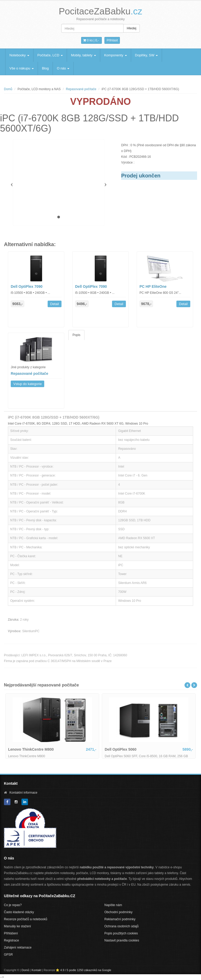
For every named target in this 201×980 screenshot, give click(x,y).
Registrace (11, 940)
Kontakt (37, 970)
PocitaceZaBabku (100, 11)
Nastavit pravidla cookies (122, 940)
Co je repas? (13, 905)
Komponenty (116, 55)
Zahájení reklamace (18, 947)
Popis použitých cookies (121, 933)
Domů (8, 89)
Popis (76, 335)
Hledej (132, 28)
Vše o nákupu (22, 68)
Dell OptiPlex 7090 (27, 286)
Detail (55, 304)
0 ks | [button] (91, 40)
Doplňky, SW (147, 55)
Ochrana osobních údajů (122, 926)
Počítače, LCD (50, 55)
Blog (45, 68)
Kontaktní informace (23, 793)
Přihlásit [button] (112, 40)
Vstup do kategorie (27, 384)
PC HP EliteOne (153, 286)
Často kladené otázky (19, 912)
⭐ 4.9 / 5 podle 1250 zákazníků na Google (83, 970)
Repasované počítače (81, 89)
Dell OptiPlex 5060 (121, 749)
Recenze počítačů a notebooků (26, 919)
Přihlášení (11, 933)
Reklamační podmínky (120, 919)
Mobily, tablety (83, 55)
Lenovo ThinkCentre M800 (31, 749)
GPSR (8, 955)
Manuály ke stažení (17, 926)
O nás (63, 68)
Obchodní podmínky (118, 912)
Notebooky (19, 55)
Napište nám (113, 905)
